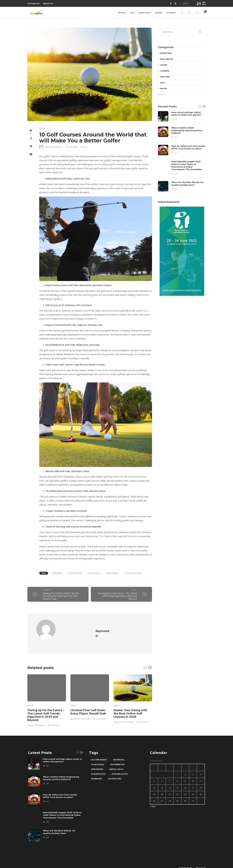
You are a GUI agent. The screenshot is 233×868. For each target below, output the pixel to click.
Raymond (49, 147)
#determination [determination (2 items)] (117, 755)
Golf (132, 13)
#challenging (94, 573)
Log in (185, 4)
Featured (165, 77)
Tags (44, 573)
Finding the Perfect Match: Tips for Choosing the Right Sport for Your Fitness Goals (61, 596)
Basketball (145, 13)
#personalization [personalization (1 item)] (119, 765)
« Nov (153, 797)
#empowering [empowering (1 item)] (97, 760)
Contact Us (33, 3)
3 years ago (58, 147)
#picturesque (112, 573)
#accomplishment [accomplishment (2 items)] (99, 751)
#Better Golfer (75, 573)
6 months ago (84, 710)
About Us (48, 3)
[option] (47, 691)
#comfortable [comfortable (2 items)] (98, 755)
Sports (122, 13)
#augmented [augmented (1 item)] (119, 751)
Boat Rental (167, 59)
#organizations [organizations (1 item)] (98, 765)
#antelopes (57, 573)
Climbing (171, 13)
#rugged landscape (133, 573)
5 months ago (127, 713)
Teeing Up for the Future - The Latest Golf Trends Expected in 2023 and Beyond (117, 596)
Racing (159, 13)
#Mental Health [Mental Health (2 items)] (116, 760)
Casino (164, 65)
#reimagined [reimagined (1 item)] (97, 770)
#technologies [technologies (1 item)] (115, 770)
